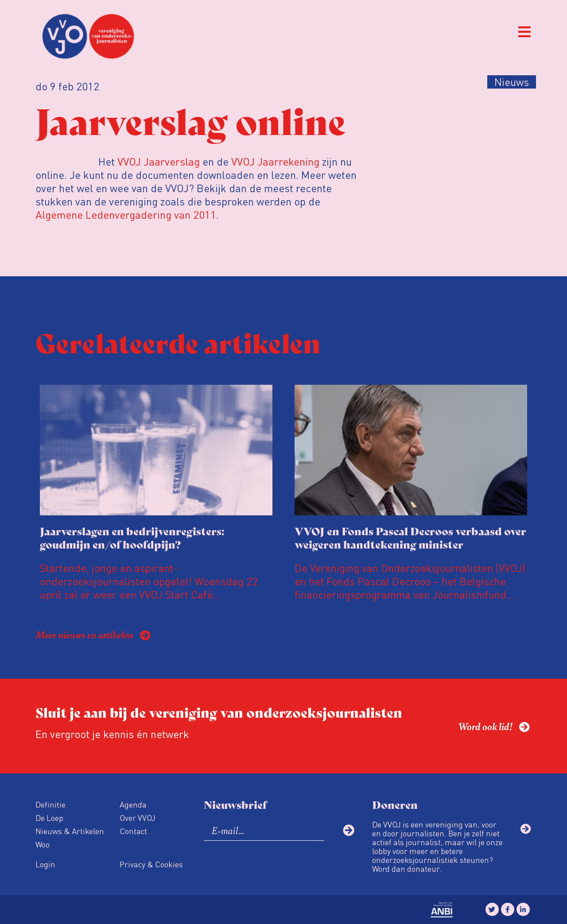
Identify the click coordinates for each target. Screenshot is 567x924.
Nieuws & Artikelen (70, 831)
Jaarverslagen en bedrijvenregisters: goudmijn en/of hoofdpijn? (132, 537)
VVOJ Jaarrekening (275, 161)
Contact (133, 831)
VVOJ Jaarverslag (159, 161)
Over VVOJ (138, 818)
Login (45, 864)
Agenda (133, 804)
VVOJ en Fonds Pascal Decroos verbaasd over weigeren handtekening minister (410, 537)
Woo (43, 844)
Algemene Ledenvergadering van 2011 (126, 215)
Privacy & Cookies (151, 864)
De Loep (49, 818)
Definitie (50, 804)
